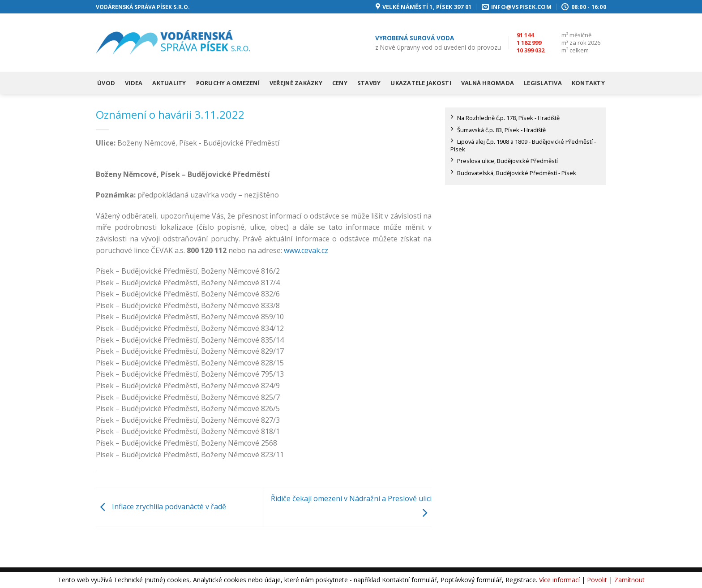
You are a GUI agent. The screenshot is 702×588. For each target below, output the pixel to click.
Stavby (369, 83)
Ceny (340, 83)
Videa (134, 83)
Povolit (597, 580)
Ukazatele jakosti (421, 83)
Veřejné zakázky (296, 83)
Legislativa (543, 83)
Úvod (106, 83)
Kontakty (588, 83)
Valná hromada (488, 83)
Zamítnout (629, 580)
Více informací (559, 580)
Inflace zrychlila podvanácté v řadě (161, 506)
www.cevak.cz (306, 250)
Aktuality (169, 83)
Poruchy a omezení (228, 83)
